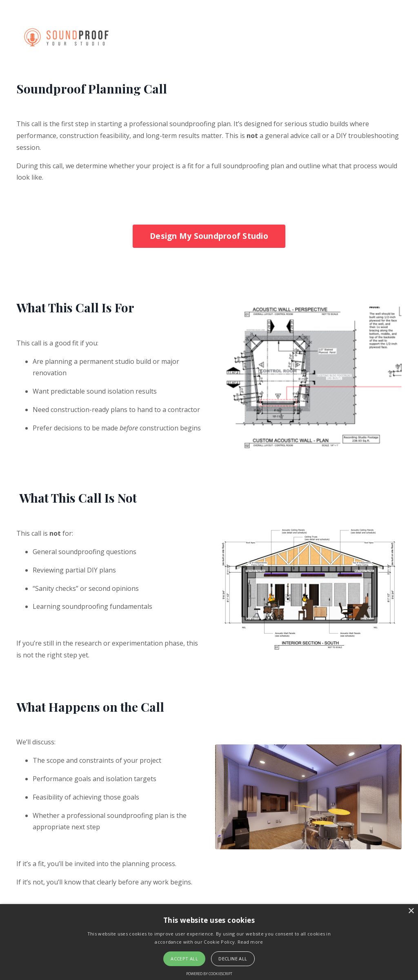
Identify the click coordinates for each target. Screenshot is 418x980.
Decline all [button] (233, 959)
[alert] (209, 942)
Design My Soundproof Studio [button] (209, 236)
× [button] (411, 911)
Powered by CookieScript (209, 974)
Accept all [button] (184, 959)
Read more (250, 942)
